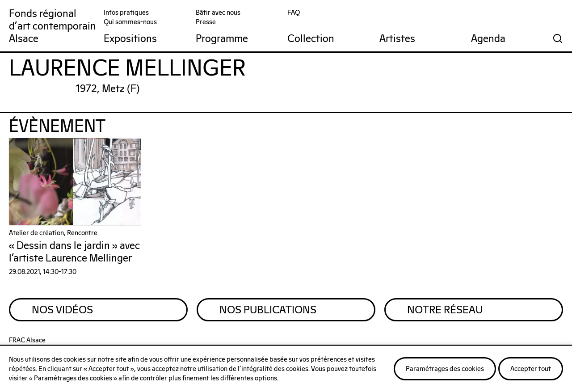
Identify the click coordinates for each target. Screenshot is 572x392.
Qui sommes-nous (130, 22)
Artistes (397, 39)
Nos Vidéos (62, 310)
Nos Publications (268, 310)
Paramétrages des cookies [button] (445, 369)
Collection (311, 39)
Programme (222, 39)
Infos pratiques (126, 13)
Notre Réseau (445, 310)
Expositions (130, 39)
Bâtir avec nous (218, 13)
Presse (206, 22)
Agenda (488, 39)
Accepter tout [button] (531, 369)
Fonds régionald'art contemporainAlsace (53, 27)
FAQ (294, 13)
